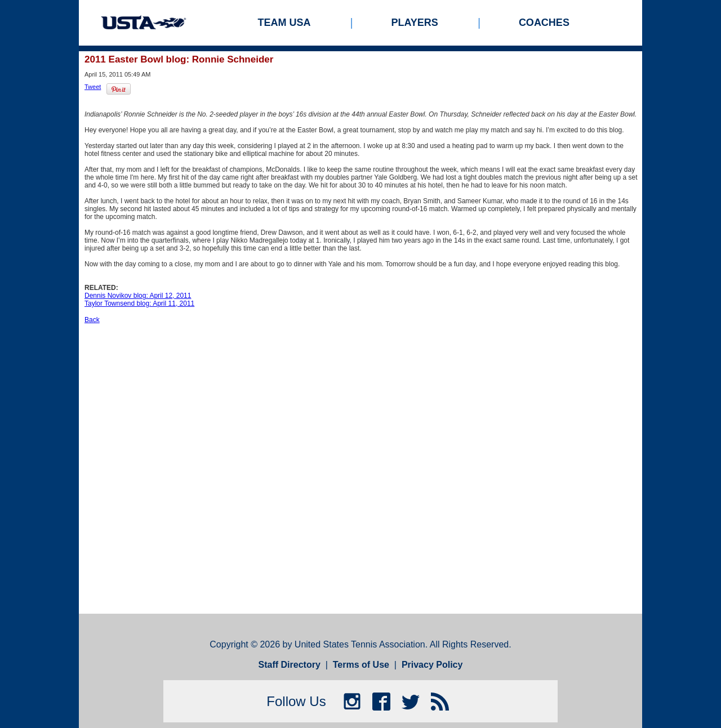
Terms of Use (361, 665)
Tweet (93, 87)
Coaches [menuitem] (544, 23)
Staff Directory (290, 665)
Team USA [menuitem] (284, 23)
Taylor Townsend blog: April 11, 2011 (139, 303)
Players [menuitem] (415, 23)
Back (92, 320)
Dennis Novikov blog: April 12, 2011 (138, 296)
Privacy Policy (432, 665)
